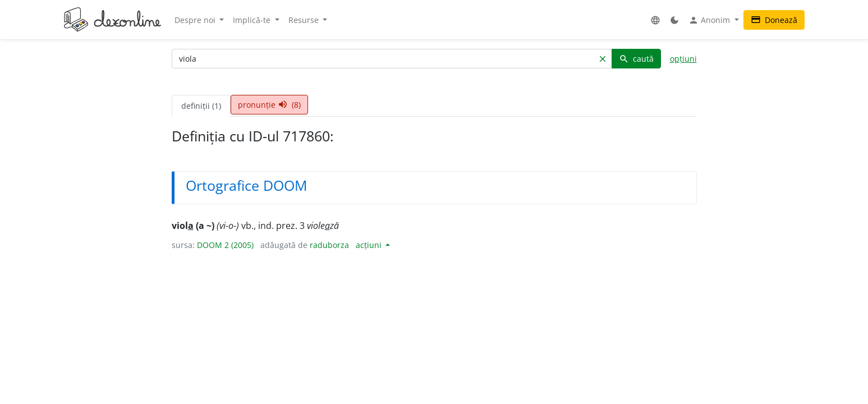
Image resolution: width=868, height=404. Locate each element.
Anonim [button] (710, 20)
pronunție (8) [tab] (269, 105)
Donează (774, 20)
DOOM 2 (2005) (225, 245)
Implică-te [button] (253, 20)
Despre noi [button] (196, 20)
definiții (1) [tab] (201, 106)
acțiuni (370, 245)
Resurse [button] (305, 20)
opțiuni (683, 59)
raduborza (329, 245)
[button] (655, 20)
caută (636, 59)
